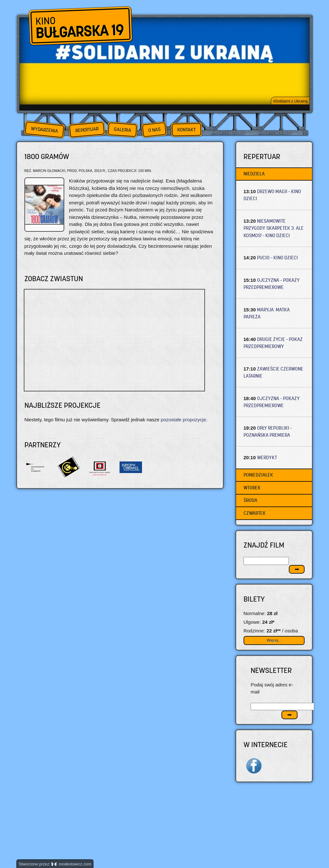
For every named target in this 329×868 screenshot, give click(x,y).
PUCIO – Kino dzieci (277, 258)
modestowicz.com (71, 864)
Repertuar (87, 130)
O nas (154, 130)
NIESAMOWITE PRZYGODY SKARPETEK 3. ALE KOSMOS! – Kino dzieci (274, 228)
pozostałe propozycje (183, 420)
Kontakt (187, 130)
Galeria (122, 130)
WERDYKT (267, 457)
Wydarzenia (44, 130)
